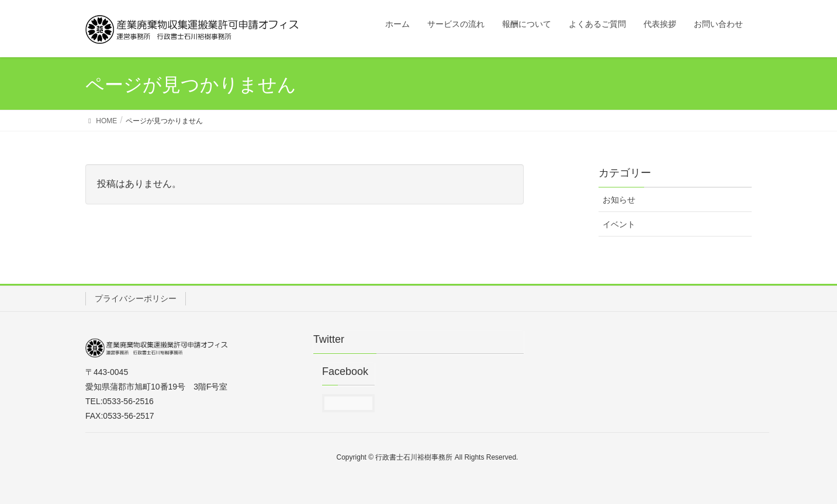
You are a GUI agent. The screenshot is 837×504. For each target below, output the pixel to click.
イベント (619, 224)
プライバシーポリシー (136, 298)
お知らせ (619, 200)
